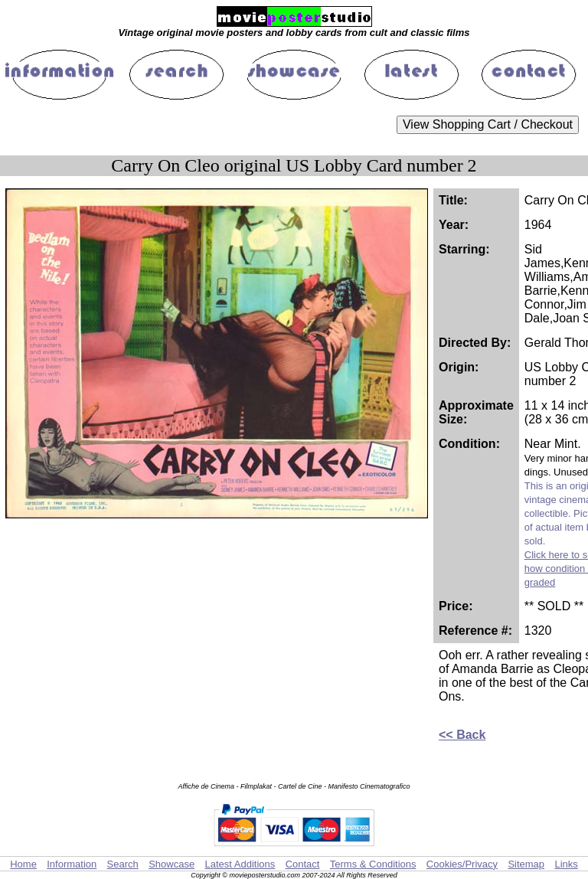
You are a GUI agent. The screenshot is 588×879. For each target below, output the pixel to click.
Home (23, 864)
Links (566, 864)
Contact (303, 864)
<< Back (462, 735)
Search (123, 864)
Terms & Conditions (373, 864)
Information (72, 864)
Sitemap (526, 864)
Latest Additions (240, 864)
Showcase (171, 864)
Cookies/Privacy (462, 864)
